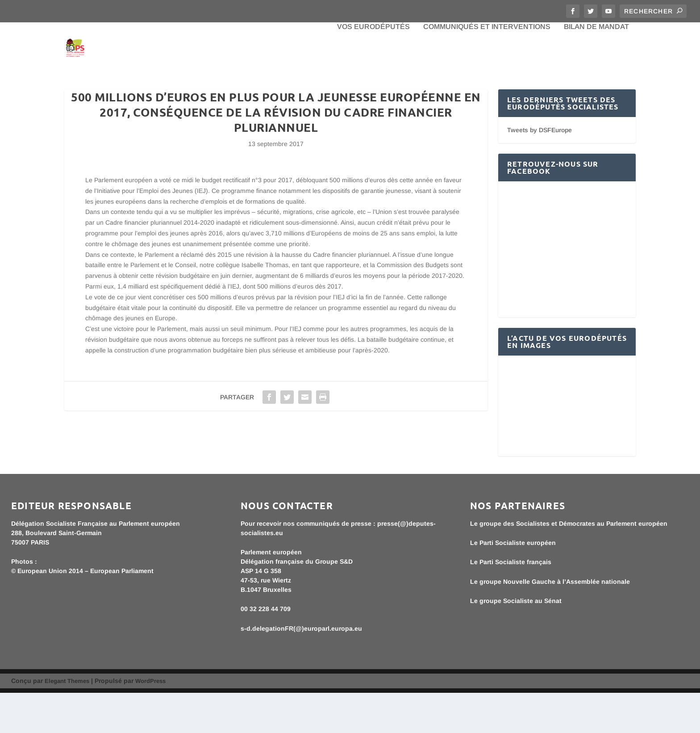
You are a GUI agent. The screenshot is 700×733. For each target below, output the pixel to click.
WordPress (150, 721)
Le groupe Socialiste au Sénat (516, 641)
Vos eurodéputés (373, 67)
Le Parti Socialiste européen (513, 583)
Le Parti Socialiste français (511, 602)
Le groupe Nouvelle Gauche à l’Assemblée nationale (550, 622)
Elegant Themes (67, 721)
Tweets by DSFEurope (540, 170)
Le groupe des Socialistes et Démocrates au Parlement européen (569, 564)
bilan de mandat (596, 67)
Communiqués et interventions (487, 67)
